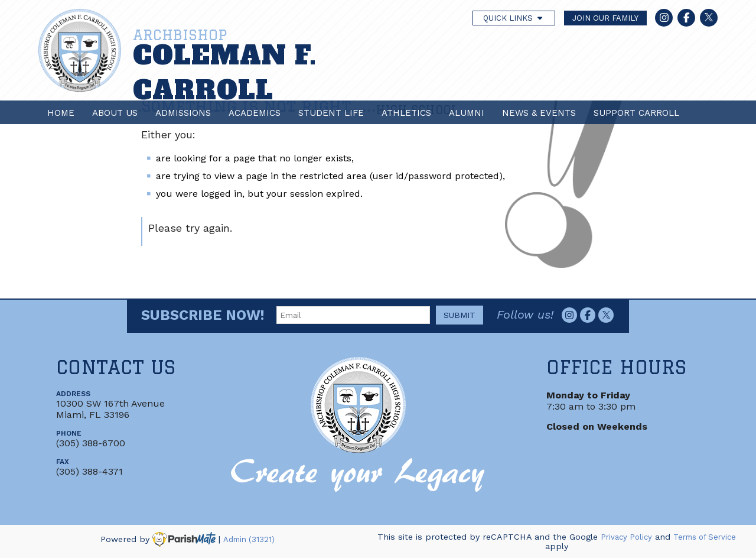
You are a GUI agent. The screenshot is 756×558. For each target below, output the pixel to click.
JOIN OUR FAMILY (605, 18)
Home (61, 113)
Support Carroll (636, 113)
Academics (255, 113)
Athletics (406, 113)
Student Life (331, 113)
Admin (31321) (249, 539)
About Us (115, 113)
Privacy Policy (626, 537)
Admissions (183, 113)
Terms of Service (705, 537)
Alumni (467, 113)
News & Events (539, 113)
